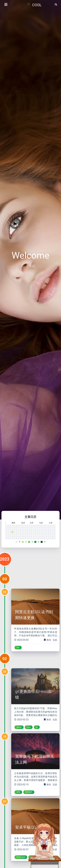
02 (5, 674)
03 (5, 594)
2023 (5, 574)
